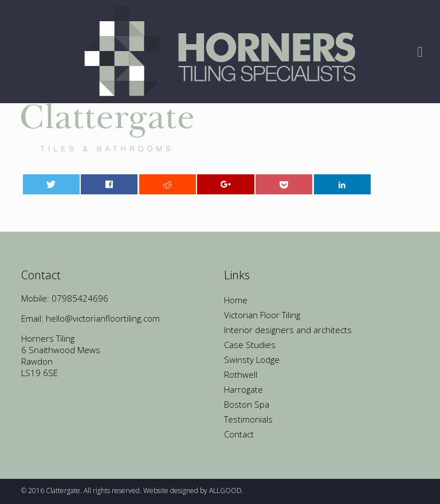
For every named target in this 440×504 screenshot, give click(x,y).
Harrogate (243, 389)
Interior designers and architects (288, 330)
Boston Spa (247, 404)
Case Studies (250, 345)
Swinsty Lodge (252, 360)
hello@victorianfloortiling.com (103, 318)
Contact (239, 434)
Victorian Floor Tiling (262, 315)
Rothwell (241, 374)
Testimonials (248, 419)
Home (236, 300)
